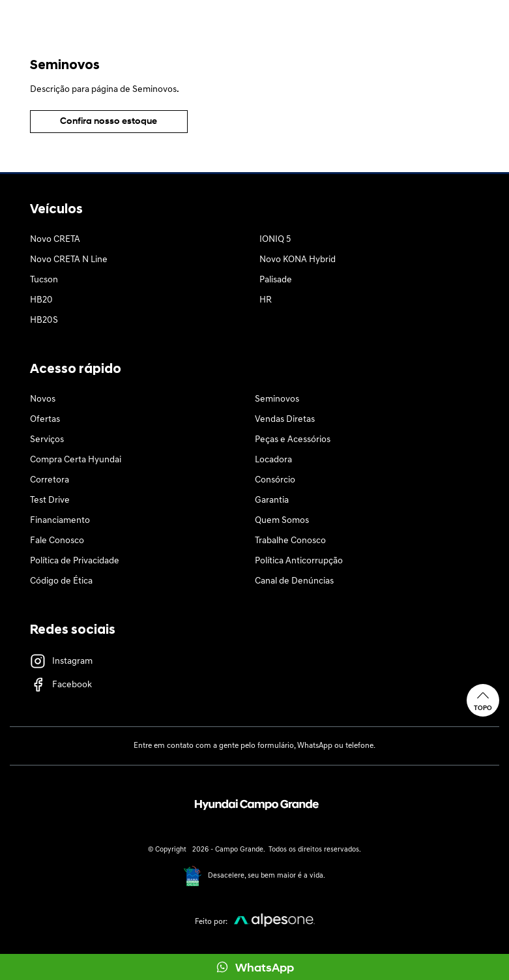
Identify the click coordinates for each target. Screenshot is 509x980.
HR (266, 300)
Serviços (47, 440)
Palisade (276, 280)
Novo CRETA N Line (69, 260)
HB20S (44, 320)
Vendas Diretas (285, 420)
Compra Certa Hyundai (76, 460)
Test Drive (50, 500)
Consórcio (275, 480)
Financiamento (60, 521)
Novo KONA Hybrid (298, 260)
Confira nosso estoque (109, 122)
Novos (43, 399)
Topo (483, 700)
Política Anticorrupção (299, 561)
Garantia (272, 500)
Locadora (273, 460)
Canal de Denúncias (294, 581)
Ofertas (45, 420)
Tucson (44, 280)
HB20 (41, 300)
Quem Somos (282, 521)
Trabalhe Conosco (290, 541)
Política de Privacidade (75, 561)
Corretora (50, 480)
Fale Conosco (57, 541)
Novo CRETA (55, 240)
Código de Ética (61, 581)
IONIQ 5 (275, 240)
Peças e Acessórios (293, 440)
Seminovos (277, 399)
